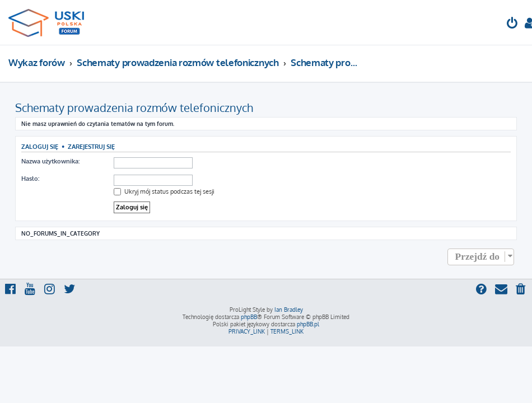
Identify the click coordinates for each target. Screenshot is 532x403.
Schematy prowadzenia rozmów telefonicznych (134, 107)
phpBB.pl (308, 324)
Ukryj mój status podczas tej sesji (164, 191)
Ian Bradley (289, 310)
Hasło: (30, 179)
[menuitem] (512, 24)
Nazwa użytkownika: (50, 161)
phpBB (249, 317)
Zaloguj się (40, 146)
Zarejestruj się (91, 146)
